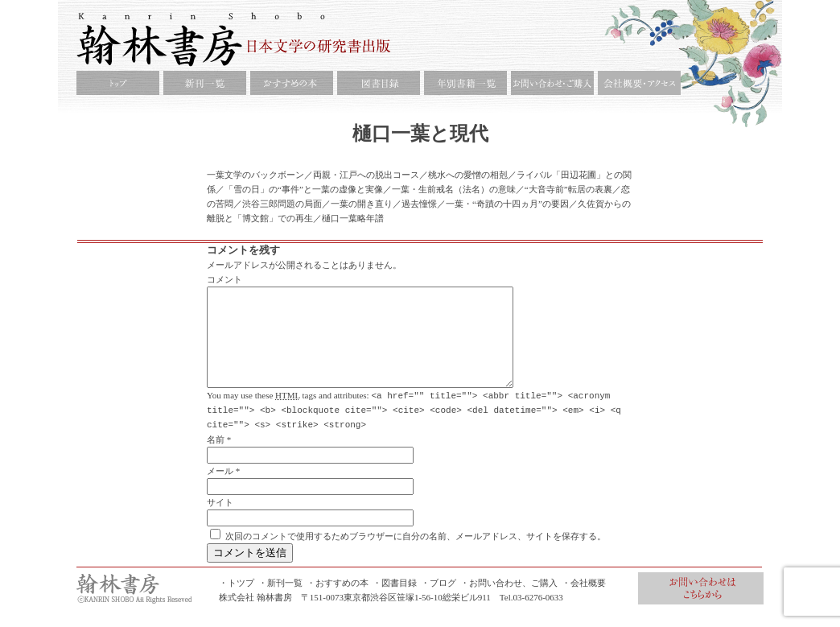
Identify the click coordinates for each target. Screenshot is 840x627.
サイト (220, 521)
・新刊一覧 (280, 601)
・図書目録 (395, 601)
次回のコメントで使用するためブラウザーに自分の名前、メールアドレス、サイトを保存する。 (416, 555)
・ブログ (439, 601)
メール (220, 489)
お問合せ (701, 607)
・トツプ (237, 601)
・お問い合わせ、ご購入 (509, 601)
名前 (216, 458)
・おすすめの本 (338, 601)
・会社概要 (584, 601)
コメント (224, 279)
